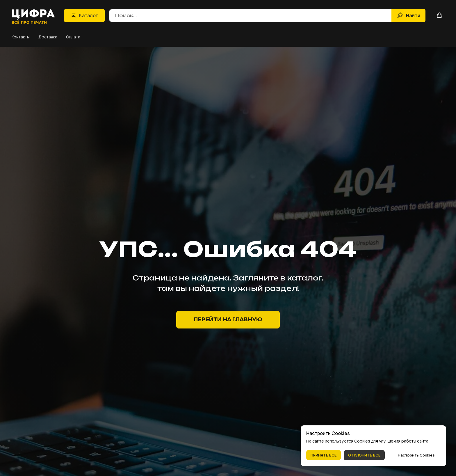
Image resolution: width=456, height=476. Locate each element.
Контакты (21, 37)
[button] (439, 15)
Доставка (48, 37)
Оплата (73, 37)
